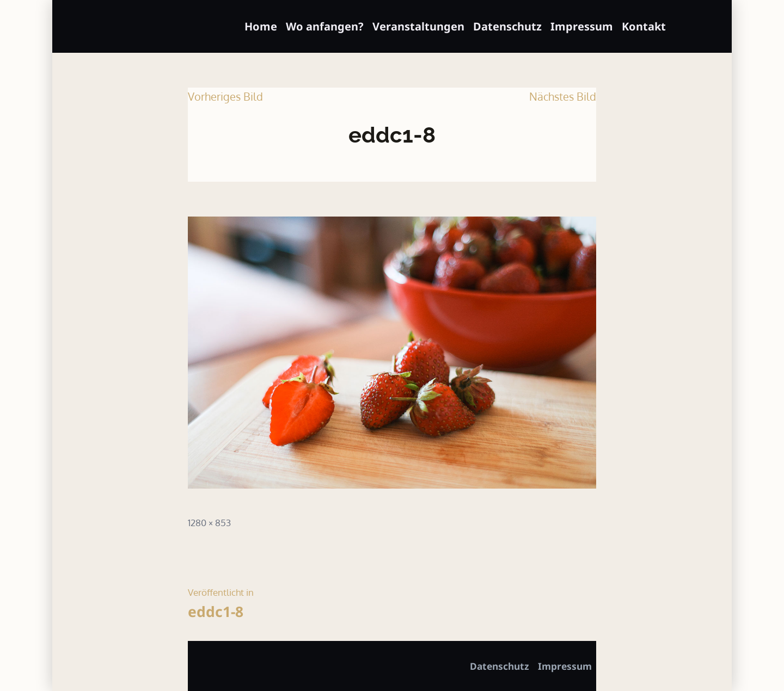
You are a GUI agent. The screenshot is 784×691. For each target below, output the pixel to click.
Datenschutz (507, 26)
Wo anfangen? (325, 26)
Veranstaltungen (418, 26)
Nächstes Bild (563, 96)
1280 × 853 (209, 522)
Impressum (582, 26)
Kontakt (644, 26)
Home (261, 26)
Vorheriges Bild (225, 96)
